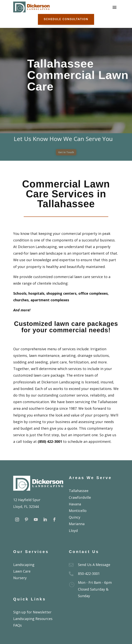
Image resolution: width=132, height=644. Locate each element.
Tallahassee (79, 491)
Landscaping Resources (33, 619)
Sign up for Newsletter (32, 612)
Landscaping (24, 565)
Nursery (20, 578)
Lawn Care (22, 571)
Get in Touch (66, 152)
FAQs (17, 625)
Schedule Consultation (66, 19)
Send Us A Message (94, 565)
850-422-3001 (89, 574)
